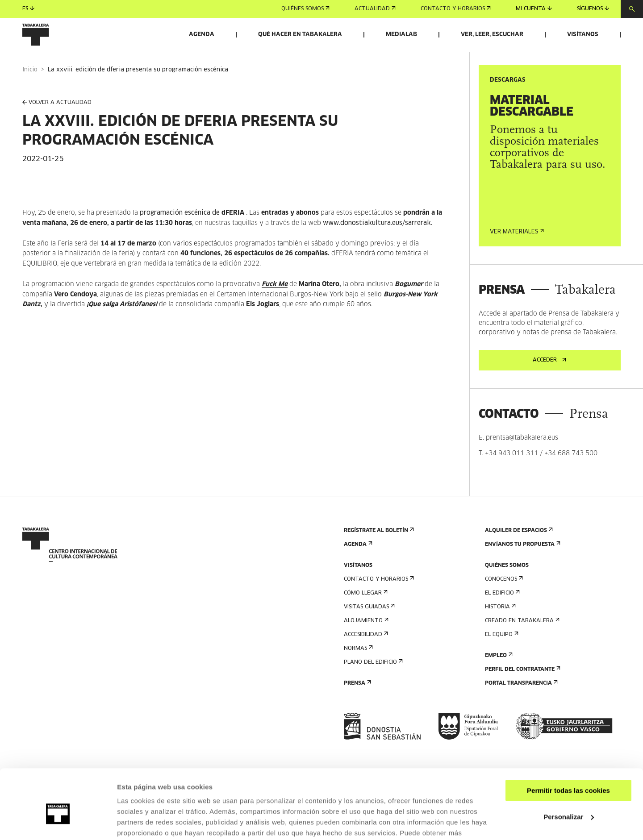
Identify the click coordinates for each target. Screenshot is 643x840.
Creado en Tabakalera (521, 639)
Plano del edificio (372, 681)
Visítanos (583, 35)
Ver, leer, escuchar (492, 35)
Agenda (202, 35)
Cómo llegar (365, 612)
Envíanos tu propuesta (522, 563)
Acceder (549, 379)
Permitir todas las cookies (568, 745)
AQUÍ (165, 798)
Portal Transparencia (520, 702)
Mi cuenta (534, 9)
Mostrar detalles (143, 822)
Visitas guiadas (368, 626)
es (28, 9)
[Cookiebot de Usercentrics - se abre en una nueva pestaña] (58, 823)
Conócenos (503, 598)
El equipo (501, 653)
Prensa (357, 702)
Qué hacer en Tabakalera (300, 35)
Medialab (401, 35)
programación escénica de (192, 232)
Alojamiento (365, 639)
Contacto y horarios (456, 9)
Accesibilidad (365, 653)
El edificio (501, 612)
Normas (357, 667)
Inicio (30, 89)
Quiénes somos (305, 9)
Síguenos (593, 9)
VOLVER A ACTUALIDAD (57, 122)
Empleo (498, 674)
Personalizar (569, 771)
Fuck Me (275, 303)
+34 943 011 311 (511, 472)
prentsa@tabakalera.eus (522, 457)
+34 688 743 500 (571, 472)
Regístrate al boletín (378, 549)
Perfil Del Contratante (522, 688)
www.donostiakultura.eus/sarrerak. (378, 242)
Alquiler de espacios (518, 549)
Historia (499, 626)
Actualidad (375, 9)
